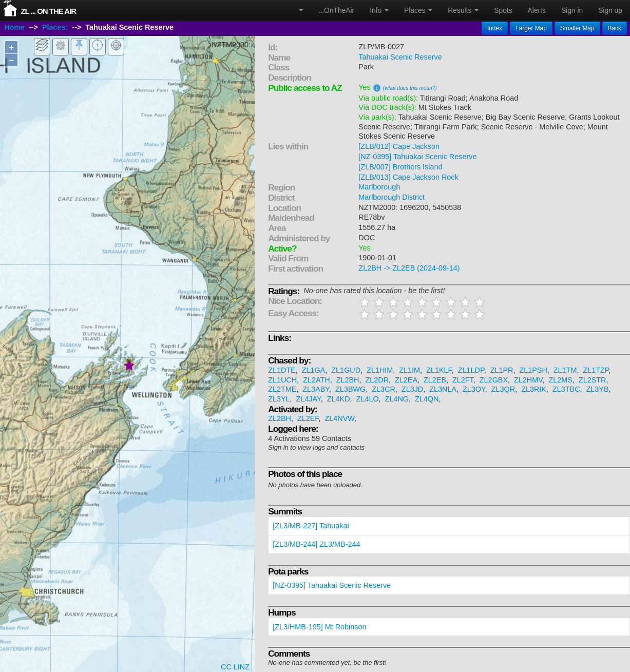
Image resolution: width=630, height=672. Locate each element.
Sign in (572, 10)
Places (418, 10)
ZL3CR (384, 389)
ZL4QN (427, 399)
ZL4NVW (340, 418)
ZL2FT (463, 380)
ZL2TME (282, 389)
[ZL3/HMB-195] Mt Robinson (319, 627)
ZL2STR (593, 380)
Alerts (537, 10)
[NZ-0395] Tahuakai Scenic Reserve (417, 157)
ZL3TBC (566, 389)
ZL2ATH (317, 380)
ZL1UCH (282, 380)
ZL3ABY (316, 389)
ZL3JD (412, 389)
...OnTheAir (337, 10)
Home (14, 27)
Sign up (610, 10)
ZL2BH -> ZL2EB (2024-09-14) (409, 268)
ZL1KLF (439, 370)
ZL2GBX (494, 380)
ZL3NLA (443, 389)
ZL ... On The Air (48, 11)
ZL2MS (561, 380)
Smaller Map (577, 28)
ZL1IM (409, 370)
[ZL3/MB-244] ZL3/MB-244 (316, 544)
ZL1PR (502, 370)
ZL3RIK (534, 389)
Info (379, 10)
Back (615, 28)
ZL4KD (339, 399)
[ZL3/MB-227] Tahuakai (311, 526)
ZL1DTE (282, 370)
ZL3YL (279, 399)
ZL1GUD (346, 370)
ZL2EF (308, 418)
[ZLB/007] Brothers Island (400, 167)
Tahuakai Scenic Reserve (400, 57)
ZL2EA (406, 380)
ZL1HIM (380, 370)
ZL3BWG (350, 389)
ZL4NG (397, 399)
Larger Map (531, 28)
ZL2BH (348, 380)
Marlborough (379, 187)
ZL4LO (368, 399)
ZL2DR (377, 380)
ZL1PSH (533, 370)
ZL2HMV (528, 380)
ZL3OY (474, 389)
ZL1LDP (471, 370)
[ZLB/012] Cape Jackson (399, 146)
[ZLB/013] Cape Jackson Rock (408, 177)
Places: (55, 27)
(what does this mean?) (410, 88)
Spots (503, 10)
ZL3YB (598, 389)
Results (463, 10)
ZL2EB (435, 380)
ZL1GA (314, 370)
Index (495, 28)
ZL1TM (565, 370)
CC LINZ (235, 667)
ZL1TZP (596, 370)
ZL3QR (503, 389)
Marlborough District (392, 197)
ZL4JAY (309, 399)
